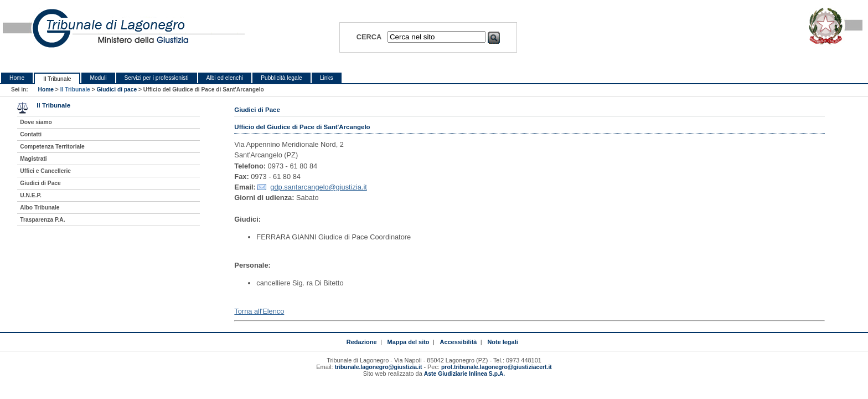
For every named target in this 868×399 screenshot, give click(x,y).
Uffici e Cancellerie (45, 171)
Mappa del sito (409, 342)
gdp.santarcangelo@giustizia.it (318, 187)
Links (327, 78)
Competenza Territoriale (52, 147)
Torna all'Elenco (259, 311)
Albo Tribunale (40, 208)
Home (17, 78)
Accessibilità (459, 342)
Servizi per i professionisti (157, 78)
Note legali (502, 342)
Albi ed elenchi (225, 78)
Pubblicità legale (281, 78)
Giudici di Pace (40, 183)
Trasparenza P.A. (42, 220)
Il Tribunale (57, 79)
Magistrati (33, 159)
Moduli (98, 78)
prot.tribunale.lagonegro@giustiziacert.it (497, 367)
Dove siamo (36, 122)
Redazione (362, 342)
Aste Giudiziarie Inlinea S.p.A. (464, 374)
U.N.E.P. (31, 195)
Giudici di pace (117, 89)
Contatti (31, 134)
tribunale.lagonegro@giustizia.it (379, 367)
